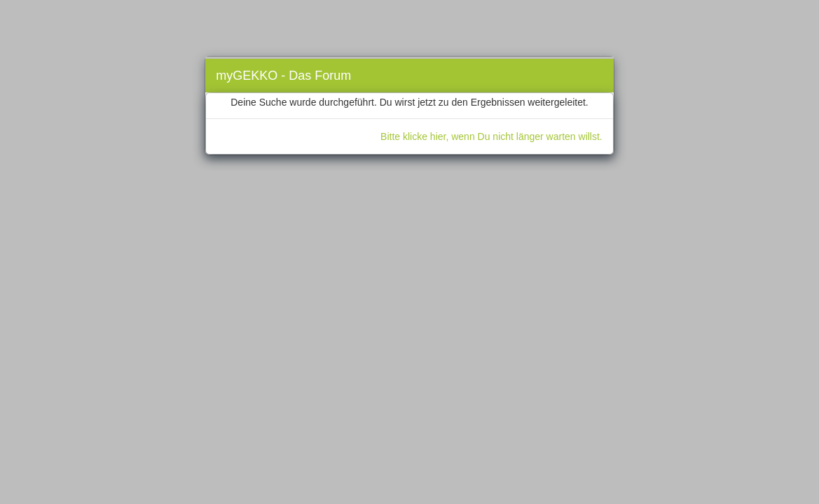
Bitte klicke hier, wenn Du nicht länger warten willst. (491, 136)
